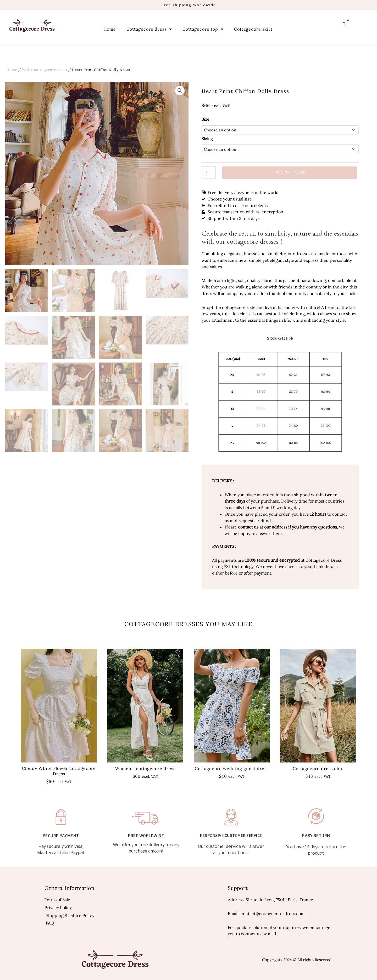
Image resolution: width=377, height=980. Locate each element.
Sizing (207, 139)
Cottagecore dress (149, 29)
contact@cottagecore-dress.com (273, 914)
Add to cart (290, 173)
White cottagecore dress (45, 70)
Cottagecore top (203, 29)
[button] (180, 91)
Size (205, 119)
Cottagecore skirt (253, 29)
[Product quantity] (209, 173)
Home (110, 29)
